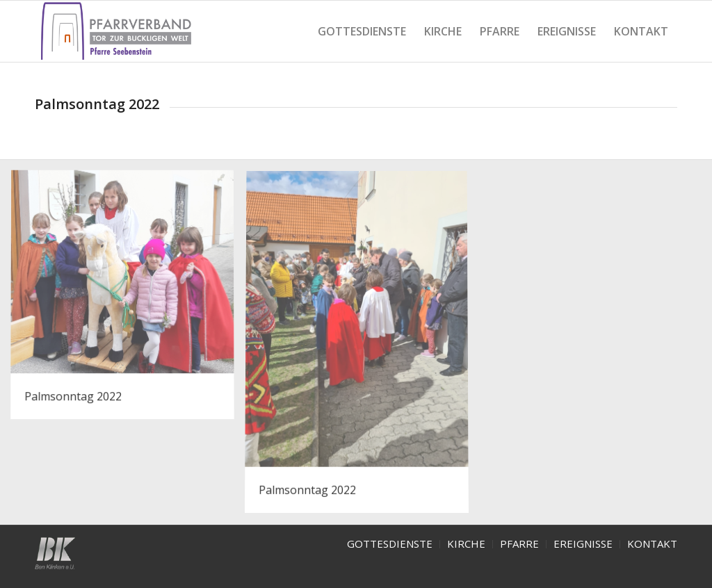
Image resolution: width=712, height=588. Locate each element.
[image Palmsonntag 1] (128, 301)
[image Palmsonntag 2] (362, 348)
